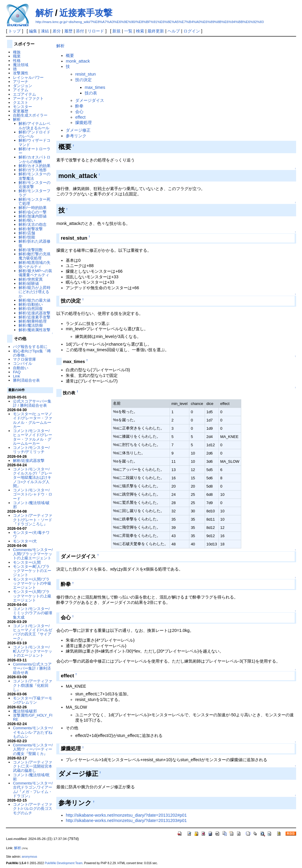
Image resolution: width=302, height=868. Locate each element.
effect (80, 117)
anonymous (29, 857)
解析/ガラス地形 (33, 170)
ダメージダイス (90, 100)
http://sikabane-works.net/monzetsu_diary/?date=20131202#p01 (126, 815)
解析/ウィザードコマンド (35, 142)
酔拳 (79, 106)
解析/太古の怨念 (33, 224)
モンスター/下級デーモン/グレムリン (33, 700)
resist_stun (86, 74)
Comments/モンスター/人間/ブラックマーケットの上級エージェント (33, 554)
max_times (95, 87)
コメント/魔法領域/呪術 (31, 777)
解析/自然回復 (31, 309)
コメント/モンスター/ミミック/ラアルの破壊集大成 (33, 613)
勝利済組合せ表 (26, 380)
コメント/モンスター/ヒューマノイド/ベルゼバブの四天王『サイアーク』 (33, 632)
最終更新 (156, 31)
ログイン (192, 31)
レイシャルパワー (28, 77)
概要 (70, 55)
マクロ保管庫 (24, 359)
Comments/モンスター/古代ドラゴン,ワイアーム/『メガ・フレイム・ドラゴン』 (33, 789)
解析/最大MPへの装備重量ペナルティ (35, 273)
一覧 (128, 31)
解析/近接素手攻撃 (35, 317)
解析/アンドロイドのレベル (35, 134)
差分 (57, 31)
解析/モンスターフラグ (35, 193)
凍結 (45, 31)
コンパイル (23, 363)
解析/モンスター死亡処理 (35, 201)
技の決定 (83, 80)
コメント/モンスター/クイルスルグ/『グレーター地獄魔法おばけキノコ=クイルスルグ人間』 (33, 478)
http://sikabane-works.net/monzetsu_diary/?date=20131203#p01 (126, 820)
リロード (96, 31)
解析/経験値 (29, 283)
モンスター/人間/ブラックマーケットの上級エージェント (32, 596)
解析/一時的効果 (33, 208)
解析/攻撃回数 (31, 250)
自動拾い (21, 368)
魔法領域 (21, 65)
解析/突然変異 (31, 279)
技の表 (91, 93)
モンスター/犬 (25, 541)
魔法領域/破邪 (25, 711)
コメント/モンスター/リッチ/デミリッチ (31, 450)
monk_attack (78, 61)
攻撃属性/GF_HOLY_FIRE (33, 717)
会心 (79, 112)
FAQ (17, 372)
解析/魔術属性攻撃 (35, 330)
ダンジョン (23, 86)
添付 (80, 31)
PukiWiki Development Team (64, 863)
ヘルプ (174, 31)
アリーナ (21, 82)
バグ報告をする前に (30, 347)
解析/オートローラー (35, 151)
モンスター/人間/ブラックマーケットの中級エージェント (32, 583)
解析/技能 (27, 237)
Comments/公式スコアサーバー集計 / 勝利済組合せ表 (32, 668)
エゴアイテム (24, 94)
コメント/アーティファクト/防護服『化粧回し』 (33, 685)
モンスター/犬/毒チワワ (31, 535)
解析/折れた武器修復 (35, 243)
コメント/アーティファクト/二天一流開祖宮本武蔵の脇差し (33, 766)
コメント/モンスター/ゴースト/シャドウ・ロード (33, 494)
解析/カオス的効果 (35, 166)
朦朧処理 (83, 122)
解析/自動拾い (31, 304)
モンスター (23, 107)
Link (17, 376)
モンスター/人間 (27, 562)
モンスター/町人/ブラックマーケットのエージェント (32, 571)
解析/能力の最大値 (35, 300)
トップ (14, 31)
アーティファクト (28, 98)
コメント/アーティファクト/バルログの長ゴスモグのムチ (33, 809)
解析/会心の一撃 (33, 212)
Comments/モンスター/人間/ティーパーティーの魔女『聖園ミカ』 (33, 749)
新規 (116, 31)
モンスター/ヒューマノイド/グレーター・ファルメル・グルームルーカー (33, 420)
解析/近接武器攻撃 (35, 313)
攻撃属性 (21, 73)
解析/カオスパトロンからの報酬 (35, 159)
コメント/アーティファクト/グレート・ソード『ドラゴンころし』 (33, 520)
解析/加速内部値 (33, 216)
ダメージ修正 (78, 130)
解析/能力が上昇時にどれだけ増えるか (35, 292)
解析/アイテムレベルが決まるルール (35, 126)
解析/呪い (27, 220)
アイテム (21, 90)
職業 (17, 56)
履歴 (68, 31)
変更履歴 (21, 111)
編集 (33, 31)
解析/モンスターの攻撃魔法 (35, 176)
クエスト (21, 103)
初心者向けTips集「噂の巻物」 (32, 353)
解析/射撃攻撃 (31, 229)
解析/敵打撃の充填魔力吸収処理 (35, 256)
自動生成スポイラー (30, 115)
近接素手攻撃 (86, 13)
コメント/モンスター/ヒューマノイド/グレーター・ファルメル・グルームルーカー (33, 437)
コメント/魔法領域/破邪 (31, 505)
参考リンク (76, 136)
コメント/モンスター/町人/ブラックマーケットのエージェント (33, 651)
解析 (44, 13)
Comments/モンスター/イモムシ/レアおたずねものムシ (33, 732)
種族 (17, 52)
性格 (17, 61)
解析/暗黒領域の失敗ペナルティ (35, 265)
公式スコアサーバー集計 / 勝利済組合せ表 (32, 403)
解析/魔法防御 (31, 325)
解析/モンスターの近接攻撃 (35, 185)
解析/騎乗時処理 (33, 321)
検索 (140, 31)
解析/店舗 (27, 233)
